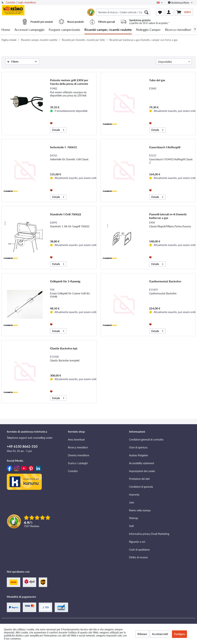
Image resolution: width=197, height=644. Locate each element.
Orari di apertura (138, 447)
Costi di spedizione (139, 550)
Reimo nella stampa (140, 510)
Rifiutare (142, 634)
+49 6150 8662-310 (22, 446)
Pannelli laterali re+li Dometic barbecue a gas (168, 216)
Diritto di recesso (138, 557)
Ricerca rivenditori (78, 447)
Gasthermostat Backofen (165, 281)
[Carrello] (184, 12)
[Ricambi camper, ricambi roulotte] (108, 30)
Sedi (131, 526)
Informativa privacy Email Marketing (149, 534)
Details (58, 129)
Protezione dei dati (139, 479)
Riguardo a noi (137, 542)
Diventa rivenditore (79, 455)
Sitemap (134, 518)
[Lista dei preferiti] (160, 12)
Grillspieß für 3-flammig (65, 281)
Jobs (132, 502)
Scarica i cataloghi (78, 463)
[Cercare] (146, 12)
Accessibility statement (142, 463)
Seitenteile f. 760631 (63, 147)
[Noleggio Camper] (148, 30)
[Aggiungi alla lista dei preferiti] (52, 123)
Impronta (134, 495)
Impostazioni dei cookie (142, 471)
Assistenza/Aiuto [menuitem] (179, 3)
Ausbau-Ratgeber (139, 455)
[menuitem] (123, 12)
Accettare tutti (160, 634)
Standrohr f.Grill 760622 (66, 214)
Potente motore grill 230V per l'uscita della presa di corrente (69, 82)
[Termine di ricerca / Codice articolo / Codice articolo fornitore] (123, 12)
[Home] (6, 30)
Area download (76, 440)
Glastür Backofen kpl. (64, 348)
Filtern (13, 62)
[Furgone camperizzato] (64, 30)
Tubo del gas (157, 80)
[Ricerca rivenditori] (178, 30)
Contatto (11, 2)
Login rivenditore (27, 2)
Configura (179, 634)
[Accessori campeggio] (29, 30)
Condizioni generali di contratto (146, 440)
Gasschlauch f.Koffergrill (165, 147)
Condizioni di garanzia (141, 487)
